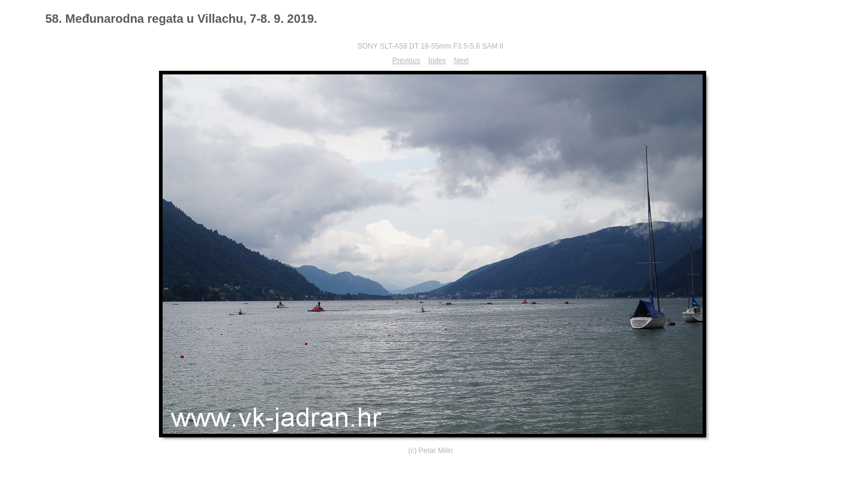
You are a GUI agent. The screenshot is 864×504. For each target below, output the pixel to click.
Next (462, 61)
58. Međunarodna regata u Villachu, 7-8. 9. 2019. (181, 19)
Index (437, 61)
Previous (406, 61)
